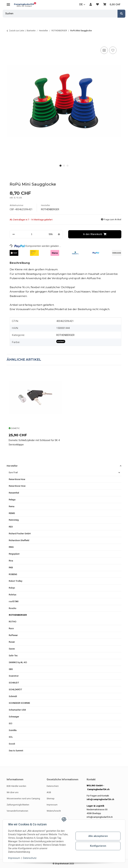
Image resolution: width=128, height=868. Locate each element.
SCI (10, 723)
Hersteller (12, 466)
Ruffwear (13, 635)
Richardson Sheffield (19, 540)
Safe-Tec (13, 655)
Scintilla (13, 730)
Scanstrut (14, 676)
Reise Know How (17, 479)
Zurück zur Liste (16, 31)
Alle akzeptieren (98, 836)
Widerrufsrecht (54, 811)
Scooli (12, 744)
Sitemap (51, 799)
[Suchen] (121, 14)
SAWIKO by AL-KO (18, 662)
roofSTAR (14, 601)
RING (11, 547)
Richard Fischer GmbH (20, 533)
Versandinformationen (17, 811)
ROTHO (13, 621)
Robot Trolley (15, 581)
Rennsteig (14, 520)
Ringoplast (14, 554)
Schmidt (13, 696)
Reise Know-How (17, 486)
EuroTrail (13, 472)
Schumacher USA (17, 710)
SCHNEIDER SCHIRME (19, 703)
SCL (11, 737)
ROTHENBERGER (65, 335)
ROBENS (13, 574)
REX (11, 527)
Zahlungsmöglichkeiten (18, 805)
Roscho (13, 608)
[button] (91, 4)
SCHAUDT (14, 683)
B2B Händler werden (16, 786)
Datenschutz (30, 858)
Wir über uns (13, 792)
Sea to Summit (16, 750)
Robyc (12, 588)
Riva (11, 561)
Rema (12, 506)
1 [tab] (61, 166)
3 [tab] (68, 166)
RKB (11, 567)
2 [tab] (64, 166)
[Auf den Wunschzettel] (113, 50)
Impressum (14, 858)
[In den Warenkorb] (9, 42)
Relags (12, 499)
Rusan (12, 642)
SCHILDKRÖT (15, 689)
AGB (49, 792)
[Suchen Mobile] (60, 14)
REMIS (12, 513)
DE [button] (81, 4)
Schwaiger (14, 717)
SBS (11, 669)
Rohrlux (13, 595)
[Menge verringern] (14, 234)
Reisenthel (14, 493)
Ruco (11, 628)
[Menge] (32, 234)
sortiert (61, 341)
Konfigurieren (98, 846)
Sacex (12, 649)
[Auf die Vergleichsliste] (104, 50)
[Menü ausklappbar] (8, 3)
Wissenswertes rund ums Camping (23, 799)
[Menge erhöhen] (59, 234)
